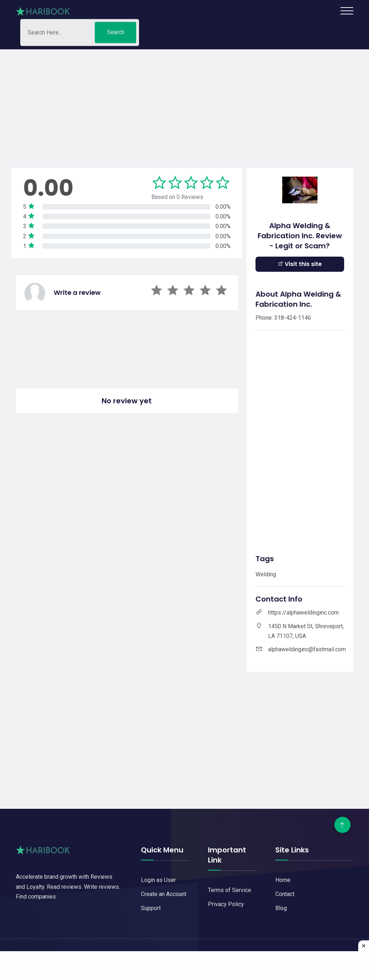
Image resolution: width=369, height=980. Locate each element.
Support (151, 908)
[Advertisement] (184, 100)
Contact (285, 894)
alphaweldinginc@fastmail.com (307, 649)
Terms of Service (230, 890)
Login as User (158, 880)
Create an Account (164, 894)
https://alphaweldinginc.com (303, 613)
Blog (281, 908)
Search (116, 34)
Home (283, 880)
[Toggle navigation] (347, 11)
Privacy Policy (226, 904)
